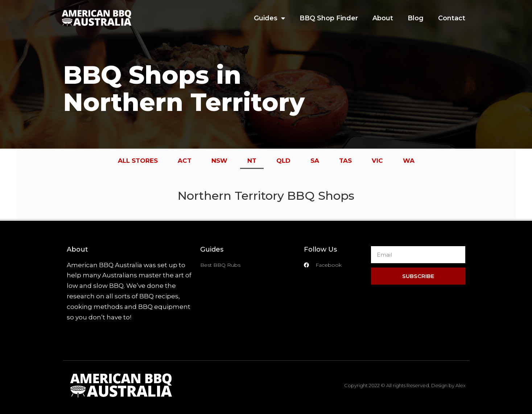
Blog (416, 18)
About (383, 18)
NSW (219, 161)
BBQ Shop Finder (329, 18)
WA (409, 161)
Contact (452, 18)
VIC (377, 161)
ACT (185, 161)
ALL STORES (138, 161)
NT (252, 161)
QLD (283, 161)
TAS (345, 161)
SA (315, 161)
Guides (269, 18)
